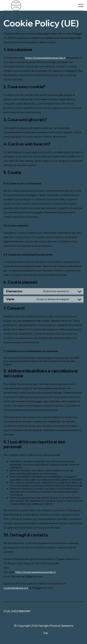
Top (45, 633)
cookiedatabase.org (16, 588)
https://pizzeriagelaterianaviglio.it (45, 58)
